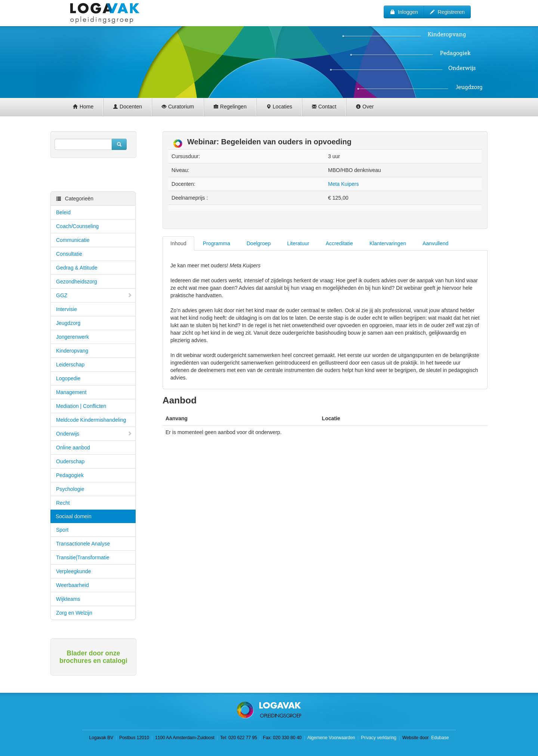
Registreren (447, 12)
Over (365, 107)
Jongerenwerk (72, 337)
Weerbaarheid (72, 585)
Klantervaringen (388, 243)
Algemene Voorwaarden (331, 738)
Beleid (63, 212)
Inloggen (404, 12)
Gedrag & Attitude (77, 268)
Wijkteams (68, 599)
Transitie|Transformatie (83, 557)
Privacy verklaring (379, 738)
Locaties (279, 107)
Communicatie (73, 240)
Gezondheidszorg (77, 282)
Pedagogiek (70, 475)
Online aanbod (73, 448)
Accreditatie (339, 243)
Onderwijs (94, 434)
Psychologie (70, 489)
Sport (62, 530)
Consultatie (69, 254)
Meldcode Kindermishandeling (91, 420)
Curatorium (178, 107)
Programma (217, 243)
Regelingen (230, 107)
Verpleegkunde (73, 571)
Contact (324, 107)
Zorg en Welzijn (74, 613)
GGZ (94, 295)
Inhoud (178, 243)
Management (71, 392)
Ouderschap (70, 461)
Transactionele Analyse (83, 544)
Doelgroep (259, 243)
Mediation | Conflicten (81, 406)
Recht (63, 503)
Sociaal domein (74, 516)
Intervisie (67, 309)
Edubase (440, 738)
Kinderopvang (72, 351)
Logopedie (68, 378)
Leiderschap (70, 365)
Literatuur (298, 243)
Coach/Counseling (77, 226)
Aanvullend (435, 243)
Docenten (127, 107)
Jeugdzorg (68, 323)
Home (83, 107)
